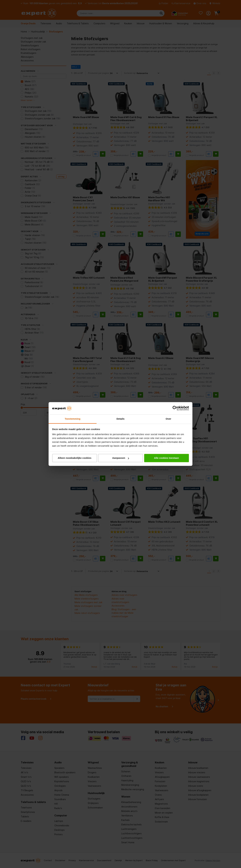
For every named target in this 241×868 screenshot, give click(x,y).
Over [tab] (169, 419)
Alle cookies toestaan (167, 458)
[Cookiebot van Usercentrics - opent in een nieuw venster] (175, 408)
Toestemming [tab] (73, 419)
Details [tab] (120, 419)
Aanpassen (121, 458)
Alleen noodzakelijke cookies (74, 458)
